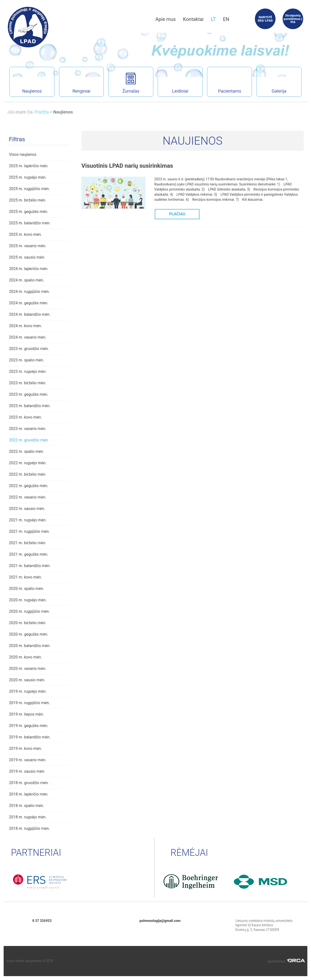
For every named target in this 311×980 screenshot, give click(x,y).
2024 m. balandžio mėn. (30, 314)
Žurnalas (131, 83)
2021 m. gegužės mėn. (29, 554)
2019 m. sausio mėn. (27, 771)
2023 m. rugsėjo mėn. (28, 372)
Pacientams (224, 83)
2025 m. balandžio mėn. (30, 223)
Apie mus (166, 19)
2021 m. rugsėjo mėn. (28, 520)
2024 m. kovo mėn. (26, 326)
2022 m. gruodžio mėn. (29, 440)
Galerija (272, 83)
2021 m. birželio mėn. (28, 543)
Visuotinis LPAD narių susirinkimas (127, 166)
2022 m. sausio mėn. (27, 509)
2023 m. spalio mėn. (27, 360)
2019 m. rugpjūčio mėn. (29, 703)
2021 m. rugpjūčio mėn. (29, 531)
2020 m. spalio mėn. (27, 589)
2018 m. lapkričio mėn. (29, 794)
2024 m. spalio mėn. (27, 280)
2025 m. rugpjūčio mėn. (29, 189)
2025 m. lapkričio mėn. (29, 166)
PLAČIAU (177, 214)
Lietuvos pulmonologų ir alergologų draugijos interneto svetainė (28, 27)
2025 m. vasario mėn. (28, 246)
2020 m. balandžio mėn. (30, 646)
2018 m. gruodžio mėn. (29, 783)
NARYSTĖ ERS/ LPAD (265, 19)
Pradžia (42, 112)
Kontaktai (193, 19)
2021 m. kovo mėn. (26, 577)
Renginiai (75, 83)
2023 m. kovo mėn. (26, 417)
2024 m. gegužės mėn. (29, 303)
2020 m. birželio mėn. (28, 623)
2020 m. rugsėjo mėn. (28, 600)
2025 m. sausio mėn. (27, 257)
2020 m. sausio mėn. (27, 680)
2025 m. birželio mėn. (28, 200)
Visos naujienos (23, 154)
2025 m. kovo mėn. (26, 234)
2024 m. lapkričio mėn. (29, 269)
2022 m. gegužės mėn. (29, 486)
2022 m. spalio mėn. (27, 451)
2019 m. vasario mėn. (28, 760)
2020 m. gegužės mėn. (29, 634)
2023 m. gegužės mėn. (29, 394)
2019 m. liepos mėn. (26, 714)
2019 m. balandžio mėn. (30, 737)
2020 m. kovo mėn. (26, 657)
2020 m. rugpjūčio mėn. (29, 611)
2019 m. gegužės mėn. (29, 726)
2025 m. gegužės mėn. (29, 212)
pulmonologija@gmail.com (160, 921)
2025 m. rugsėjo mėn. (28, 177)
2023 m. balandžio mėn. (30, 406)
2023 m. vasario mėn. (28, 429)
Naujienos (26, 83)
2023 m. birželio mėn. (28, 383)
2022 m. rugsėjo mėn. (28, 463)
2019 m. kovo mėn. (26, 748)
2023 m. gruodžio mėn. (29, 349)
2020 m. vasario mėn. (28, 669)
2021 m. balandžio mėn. (30, 566)
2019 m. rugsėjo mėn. (28, 691)
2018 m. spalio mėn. (27, 806)
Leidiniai (173, 83)
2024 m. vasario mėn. (28, 337)
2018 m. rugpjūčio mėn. (29, 828)
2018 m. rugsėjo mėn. (28, 817)
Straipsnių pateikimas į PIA (293, 19)
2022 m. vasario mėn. (28, 497)
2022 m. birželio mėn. (28, 474)
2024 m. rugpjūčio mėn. (29, 292)
